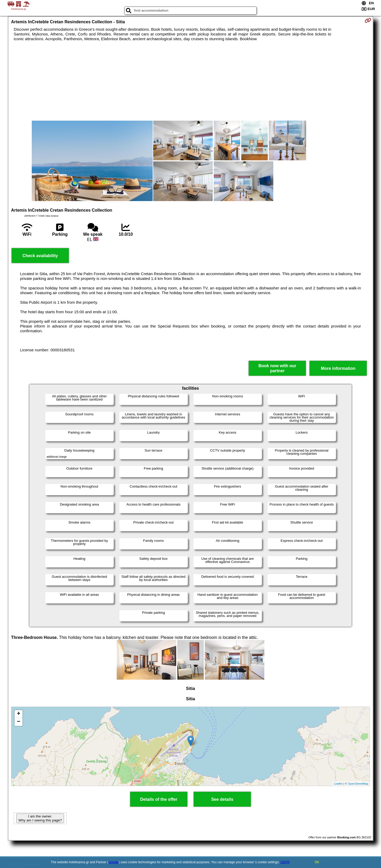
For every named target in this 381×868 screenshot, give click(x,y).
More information (338, 368)
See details (222, 799)
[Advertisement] (190, 81)
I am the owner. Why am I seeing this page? (40, 818)
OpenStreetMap (358, 784)
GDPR (285, 862)
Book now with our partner (277, 368)
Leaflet (338, 784)
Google (114, 862)
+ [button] (19, 714)
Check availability (40, 256)
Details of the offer (159, 799)
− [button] (19, 722)
